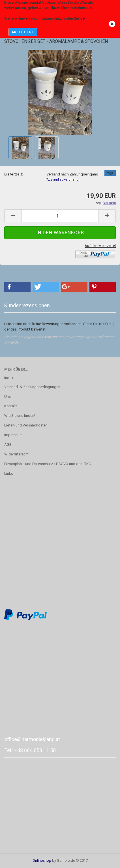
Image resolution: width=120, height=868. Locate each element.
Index (9, 378)
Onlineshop (42, 860)
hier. (83, 18)
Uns (7, 397)
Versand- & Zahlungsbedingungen (32, 387)
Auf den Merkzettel (100, 246)
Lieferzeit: (14, 174)
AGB (8, 445)
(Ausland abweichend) (63, 180)
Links (9, 473)
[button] (17, 287)
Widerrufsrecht (16, 454)
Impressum (13, 435)
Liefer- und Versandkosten (26, 425)
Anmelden (12, 342)
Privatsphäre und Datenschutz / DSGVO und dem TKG (48, 464)
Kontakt (11, 406)
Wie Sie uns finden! (20, 416)
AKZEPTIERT (23, 32)
